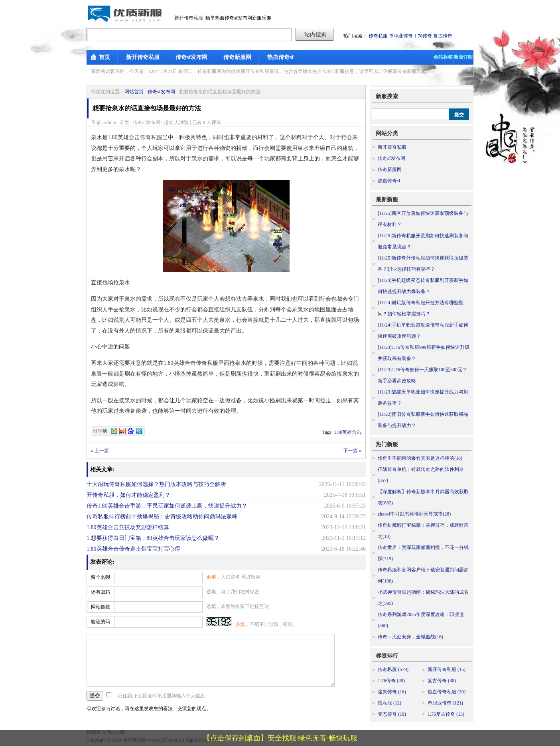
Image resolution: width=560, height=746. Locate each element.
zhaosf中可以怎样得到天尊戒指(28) (414, 514)
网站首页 (134, 92)
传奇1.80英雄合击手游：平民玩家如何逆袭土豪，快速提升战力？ (167, 506)
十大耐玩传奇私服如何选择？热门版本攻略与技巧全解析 (156, 484)
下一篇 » (352, 451)
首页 (105, 57)
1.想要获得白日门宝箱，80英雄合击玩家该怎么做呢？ (153, 538)
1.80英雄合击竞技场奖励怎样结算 (128, 527)
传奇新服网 (237, 57)
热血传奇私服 (447, 692)
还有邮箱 (101, 592)
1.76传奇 (423, 36)
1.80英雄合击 (348, 432)
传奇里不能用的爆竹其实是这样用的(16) (420, 458)
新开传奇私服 (143, 57)
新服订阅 (463, 57)
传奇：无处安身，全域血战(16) (410, 637)
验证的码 (101, 622)
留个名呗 (101, 577)
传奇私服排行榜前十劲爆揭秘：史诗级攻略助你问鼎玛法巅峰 (162, 517)
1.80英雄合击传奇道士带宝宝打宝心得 (133, 549)
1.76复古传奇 (446, 714)
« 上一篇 (100, 451)
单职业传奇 (401, 36)
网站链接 (101, 607)
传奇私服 (378, 36)
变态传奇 (392, 714)
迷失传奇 (392, 692)
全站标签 (443, 57)
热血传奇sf (280, 57)
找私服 (389, 703)
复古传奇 (443, 36)
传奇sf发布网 (191, 57)
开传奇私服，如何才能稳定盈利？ (128, 495)
